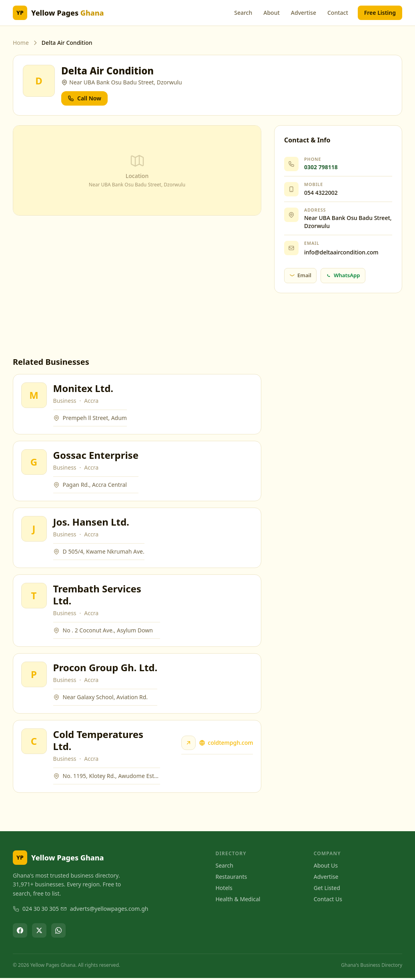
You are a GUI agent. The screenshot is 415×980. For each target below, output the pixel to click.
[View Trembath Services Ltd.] (34, 597)
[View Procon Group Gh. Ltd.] (34, 676)
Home (21, 43)
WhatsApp (343, 275)
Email (300, 275)
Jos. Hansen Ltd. (91, 523)
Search (243, 13)
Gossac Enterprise (96, 455)
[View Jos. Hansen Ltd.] (34, 530)
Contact (338, 13)
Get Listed (327, 890)
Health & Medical (238, 901)
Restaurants (232, 879)
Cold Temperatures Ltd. (98, 742)
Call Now (84, 98)
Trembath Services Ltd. (97, 596)
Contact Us (328, 901)
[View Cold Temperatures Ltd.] (34, 743)
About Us (326, 867)
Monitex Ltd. (83, 388)
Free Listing (380, 13)
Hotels (224, 890)
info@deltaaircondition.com (341, 252)
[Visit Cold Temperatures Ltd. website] (188, 745)
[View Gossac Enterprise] (34, 462)
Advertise (304, 13)
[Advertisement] (137, 286)
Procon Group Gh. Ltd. (105, 669)
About (272, 13)
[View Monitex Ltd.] (34, 395)
